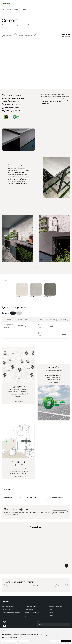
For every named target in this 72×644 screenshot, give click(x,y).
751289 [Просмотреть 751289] (52, 326)
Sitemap (51, 615)
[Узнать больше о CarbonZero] (53, 382)
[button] (34, 268)
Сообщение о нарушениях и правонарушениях (32, 613)
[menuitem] (13, 313)
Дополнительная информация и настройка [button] (15, 641)
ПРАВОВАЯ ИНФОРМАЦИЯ (55, 606)
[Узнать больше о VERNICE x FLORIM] (18, 476)
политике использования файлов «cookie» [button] (31, 634)
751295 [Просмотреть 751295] (64, 334)
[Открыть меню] (68, 3)
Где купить (28, 617)
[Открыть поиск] (64, 3)
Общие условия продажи (8, 606)
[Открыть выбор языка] (54, 625)
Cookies (51, 612)
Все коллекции (17, 10)
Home (3, 10)
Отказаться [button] (55, 641)
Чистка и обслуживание (31, 606)
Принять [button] (66, 641)
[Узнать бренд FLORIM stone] (36, 552)
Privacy (50, 609)
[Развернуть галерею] (4, 260)
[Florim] (7, 3)
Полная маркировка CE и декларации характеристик (11, 613)
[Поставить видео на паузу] (66, 566)
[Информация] (57, 320)
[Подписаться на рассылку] (61, 585)
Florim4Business (29, 609)
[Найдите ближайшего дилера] (18, 401)
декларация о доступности (9, 617)
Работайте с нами (6, 609)
